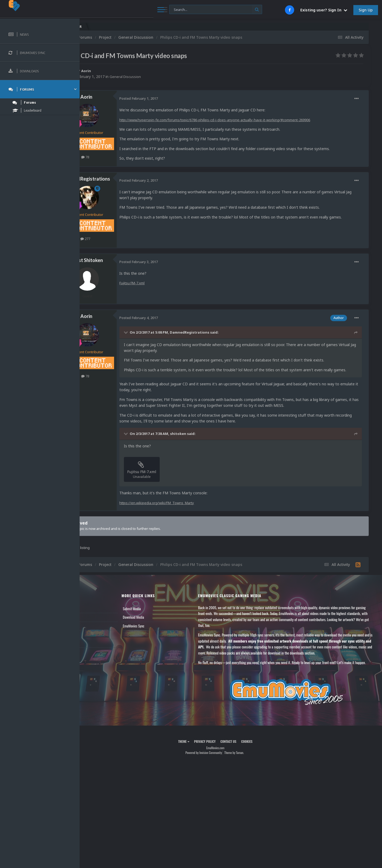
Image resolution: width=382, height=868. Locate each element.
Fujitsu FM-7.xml (165, 283)
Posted (170, 98)
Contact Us (96, 649)
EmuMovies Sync (158, 632)
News (92, 614)
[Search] (144, 10)
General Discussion (157, 77)
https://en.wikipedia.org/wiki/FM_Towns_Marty (190, 509)
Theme (199, 759)
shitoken (209, 440)
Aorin (117, 71)
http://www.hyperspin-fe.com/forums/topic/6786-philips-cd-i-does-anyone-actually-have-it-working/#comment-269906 (253, 120)
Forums (94, 623)
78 (116, 157)
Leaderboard (97, 632)
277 (116, 239)
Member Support (100, 640)
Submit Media (156, 614)
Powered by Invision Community (219, 771)
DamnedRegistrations (117, 179)
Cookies (262, 759)
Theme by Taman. (250, 771)
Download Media (158, 623)
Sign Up (366, 10)
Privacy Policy (220, 759)
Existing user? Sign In (324, 10)
